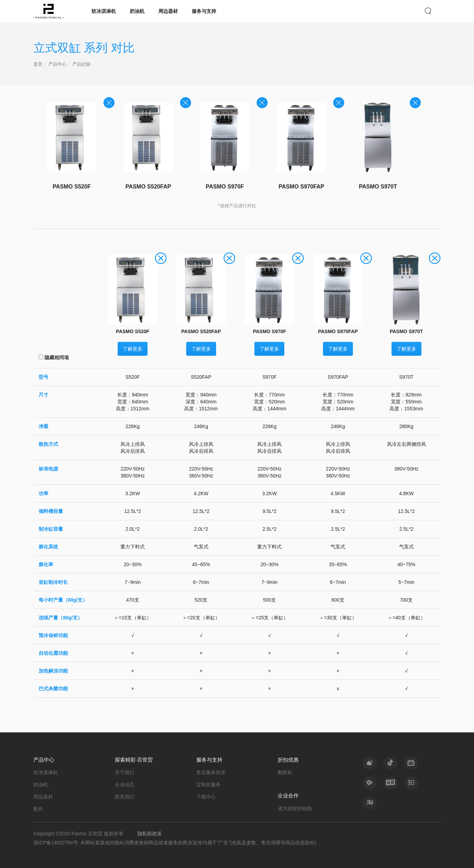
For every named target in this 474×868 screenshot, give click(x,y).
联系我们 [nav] (125, 797)
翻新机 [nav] (285, 772)
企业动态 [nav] (125, 785)
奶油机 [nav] (137, 11)
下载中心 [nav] (206, 797)
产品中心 (57, 64)
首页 (38, 64)
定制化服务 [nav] (208, 785)
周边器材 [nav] (168, 11)
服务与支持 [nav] (204, 11)
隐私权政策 (150, 834)
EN (415, 11)
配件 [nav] (38, 809)
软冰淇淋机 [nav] (104, 11)
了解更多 (133, 349)
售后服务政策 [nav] (211, 772)
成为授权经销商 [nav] (295, 809)
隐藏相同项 (54, 357)
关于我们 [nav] (125, 772)
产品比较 (81, 64)
